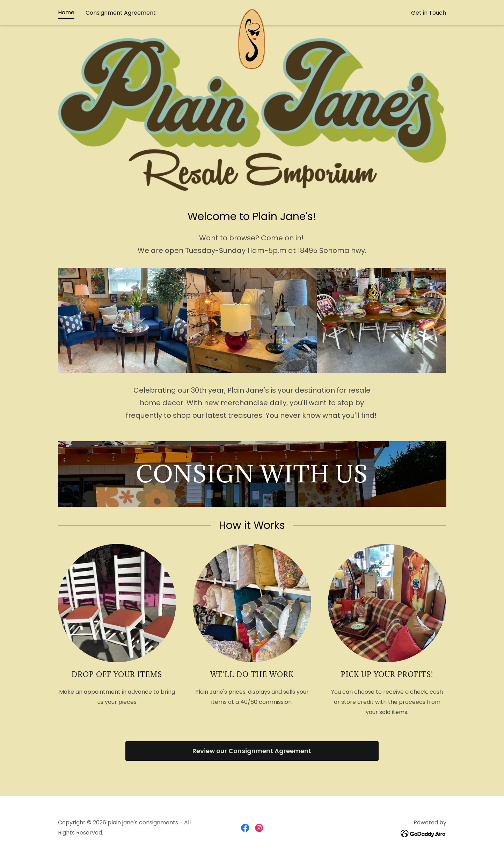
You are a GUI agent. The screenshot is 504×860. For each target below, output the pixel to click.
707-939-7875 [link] (252, 6)
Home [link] (66, 25)
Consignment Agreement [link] (121, 26)
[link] (252, 24)
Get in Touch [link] (429, 26)
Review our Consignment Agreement (252, 751)
